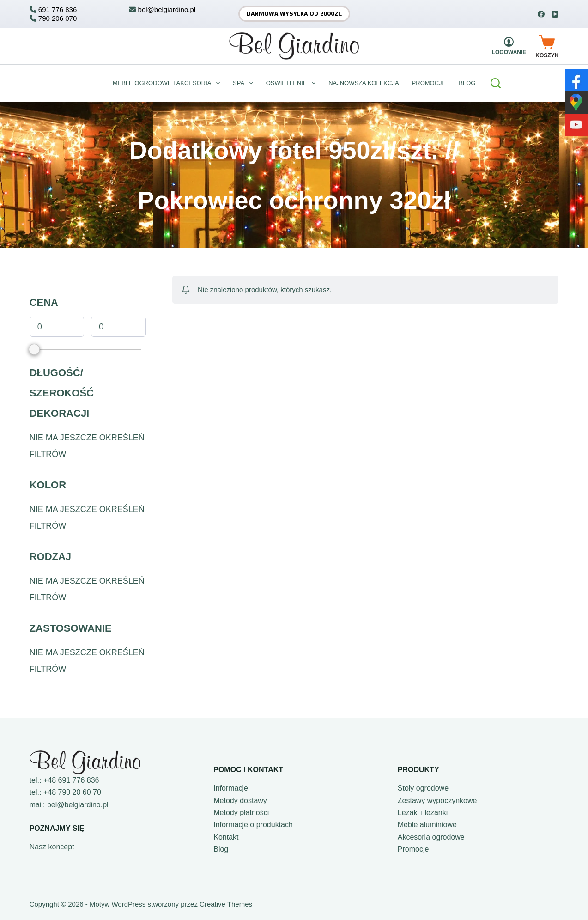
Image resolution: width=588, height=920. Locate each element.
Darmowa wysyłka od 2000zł (294, 14)
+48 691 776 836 (71, 780)
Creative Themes (226, 904)
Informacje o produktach (253, 825)
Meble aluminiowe (427, 825)
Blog (221, 849)
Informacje (231, 788)
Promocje (429, 83)
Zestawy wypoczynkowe (437, 801)
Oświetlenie (293, 83)
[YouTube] (555, 14)
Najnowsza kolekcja (364, 83)
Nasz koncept (52, 847)
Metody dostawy (240, 801)
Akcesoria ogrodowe (431, 837)
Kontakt (226, 837)
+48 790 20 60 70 (72, 792)
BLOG (467, 83)
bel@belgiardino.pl (78, 805)
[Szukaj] (496, 83)
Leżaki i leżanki (423, 813)
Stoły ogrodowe (423, 788)
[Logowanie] (509, 46)
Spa (245, 83)
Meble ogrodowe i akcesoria (168, 83)
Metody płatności (241, 813)
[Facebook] (541, 14)
